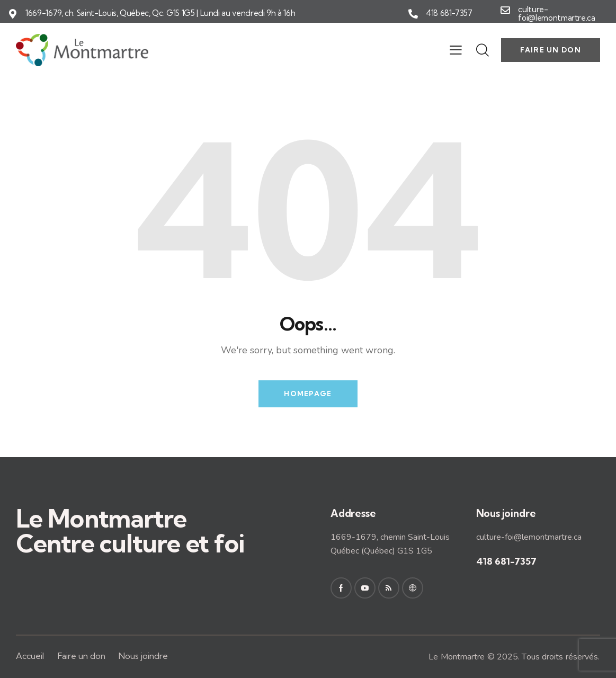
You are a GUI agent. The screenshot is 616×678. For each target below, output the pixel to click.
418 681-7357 (449, 13)
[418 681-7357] (413, 14)
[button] (456, 50)
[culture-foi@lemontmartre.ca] (505, 10)
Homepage (308, 394)
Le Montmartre (457, 657)
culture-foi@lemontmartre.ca (556, 14)
